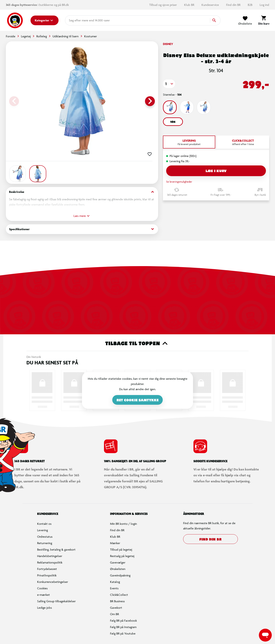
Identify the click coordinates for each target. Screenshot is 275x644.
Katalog (115, 582)
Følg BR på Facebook (123, 620)
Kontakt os (44, 524)
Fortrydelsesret (47, 569)
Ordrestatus (45, 537)
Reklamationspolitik (50, 562)
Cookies (42, 588)
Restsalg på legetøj (122, 556)
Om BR (114, 614)
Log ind (264, 5)
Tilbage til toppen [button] (138, 343)
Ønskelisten (118, 569)
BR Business (117, 601)
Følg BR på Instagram (123, 627)
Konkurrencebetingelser (53, 582)
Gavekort (116, 608)
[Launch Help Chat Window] (265, 635)
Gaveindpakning (120, 575)
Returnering (45, 543)
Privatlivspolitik (47, 575)
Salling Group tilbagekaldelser (56, 601)
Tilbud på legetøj (121, 549)
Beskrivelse (82, 192)
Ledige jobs (45, 608)
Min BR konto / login (123, 524)
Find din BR (234, 5)
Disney (168, 44)
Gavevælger (118, 562)
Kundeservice (211, 5)
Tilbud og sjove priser (163, 5)
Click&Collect (119, 595)
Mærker (115, 543)
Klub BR (190, 5)
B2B (250, 5)
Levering (43, 530)
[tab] (189, 142)
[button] (169, 84)
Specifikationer (82, 229)
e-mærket (44, 595)
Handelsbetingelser (50, 556)
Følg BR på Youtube (123, 633)
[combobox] (75, 20)
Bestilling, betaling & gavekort (56, 549)
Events (114, 588)
